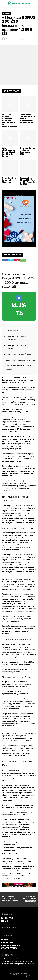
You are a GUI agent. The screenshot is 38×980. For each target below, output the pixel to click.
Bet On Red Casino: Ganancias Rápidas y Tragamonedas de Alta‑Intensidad (10, 120)
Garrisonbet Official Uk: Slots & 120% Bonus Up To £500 (28, 181)
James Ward (12, 39)
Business (7, 14)
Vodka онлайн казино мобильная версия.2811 (10, 899)
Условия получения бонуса (19, 354)
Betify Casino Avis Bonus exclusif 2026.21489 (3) (29, 900)
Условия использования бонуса (21, 360)
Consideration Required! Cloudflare (9, 180)
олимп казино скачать (21, 506)
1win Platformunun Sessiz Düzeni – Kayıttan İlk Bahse (9, 152)
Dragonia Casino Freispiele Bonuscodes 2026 (28, 151)
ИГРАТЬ (19, 306)
